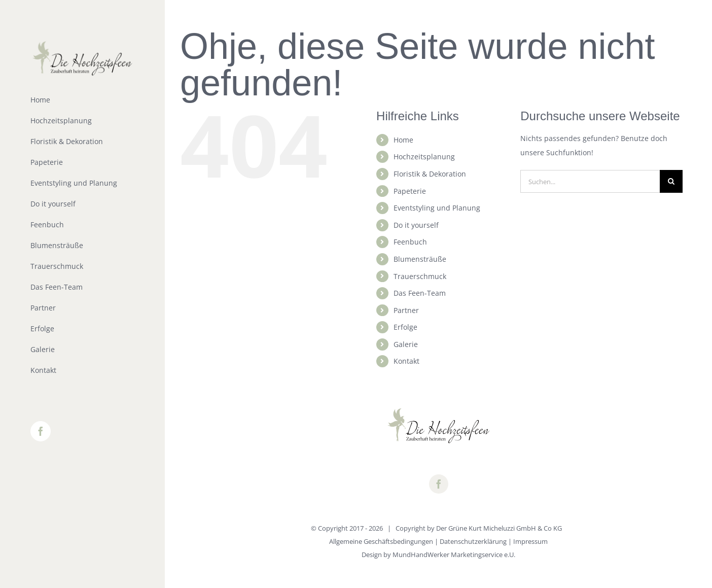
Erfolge (405, 327)
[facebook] (439, 484)
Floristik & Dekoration (430, 174)
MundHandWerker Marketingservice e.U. (454, 555)
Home (403, 140)
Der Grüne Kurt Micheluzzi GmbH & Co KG (499, 528)
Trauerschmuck (420, 276)
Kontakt (406, 361)
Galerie (406, 344)
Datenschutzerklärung (473, 541)
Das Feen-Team (420, 293)
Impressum (530, 541)
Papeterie (410, 191)
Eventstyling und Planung (437, 208)
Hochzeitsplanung (424, 157)
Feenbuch (410, 242)
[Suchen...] (590, 181)
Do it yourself (416, 225)
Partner (406, 310)
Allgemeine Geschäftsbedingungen (381, 541)
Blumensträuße (420, 259)
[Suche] (671, 181)
